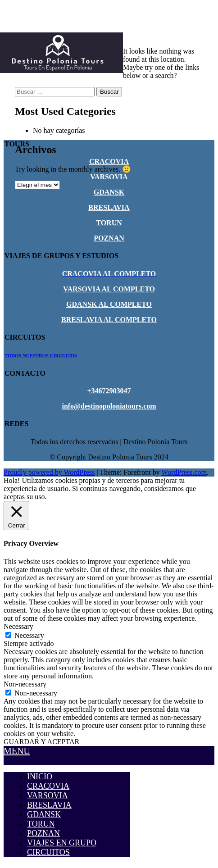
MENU (17, 751)
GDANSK (109, 192)
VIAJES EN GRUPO (62, 843)
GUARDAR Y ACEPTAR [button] (41, 742)
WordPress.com (184, 472)
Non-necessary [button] (25, 684)
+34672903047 (109, 391)
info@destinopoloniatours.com (109, 406)
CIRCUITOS (48, 852)
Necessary (29, 635)
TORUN (109, 223)
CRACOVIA (109, 161)
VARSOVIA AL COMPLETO (109, 289)
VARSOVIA (109, 177)
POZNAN (109, 238)
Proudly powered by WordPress (49, 472)
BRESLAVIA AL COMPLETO (109, 320)
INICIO (40, 777)
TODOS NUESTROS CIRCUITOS (41, 355)
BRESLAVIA (109, 207)
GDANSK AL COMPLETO (109, 304)
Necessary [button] (18, 626)
